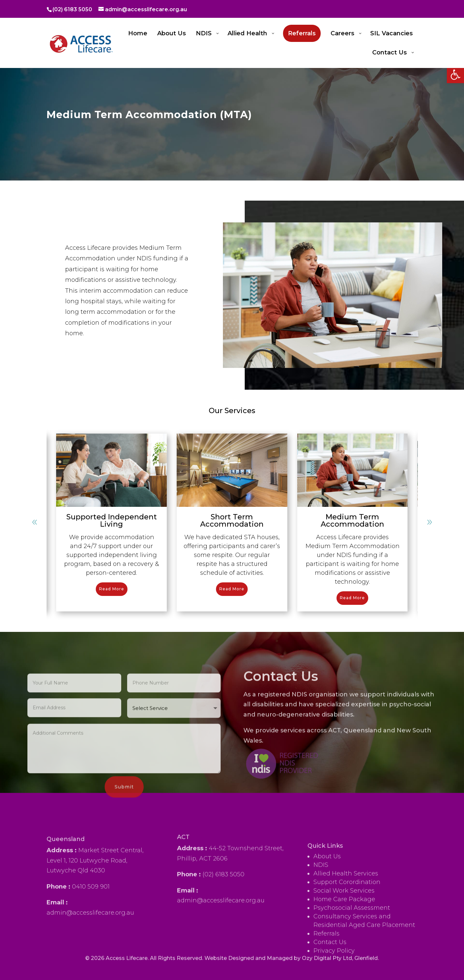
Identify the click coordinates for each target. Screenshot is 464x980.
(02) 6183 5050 (72, 9)
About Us (327, 941)
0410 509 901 (91, 945)
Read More (112, 589)
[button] (455, 75)
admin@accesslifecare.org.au (90, 971)
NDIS (321, 950)
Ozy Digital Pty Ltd (327, 965)
